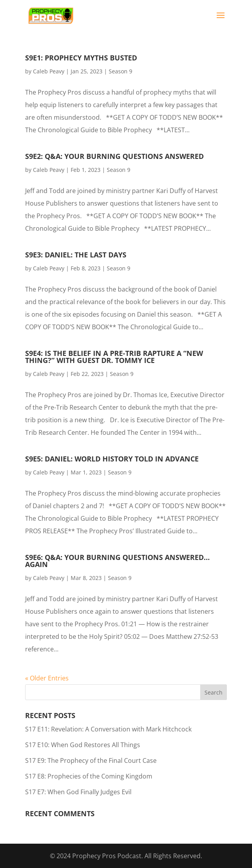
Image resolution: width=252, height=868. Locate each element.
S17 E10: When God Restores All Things (83, 745)
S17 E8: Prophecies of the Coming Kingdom (89, 776)
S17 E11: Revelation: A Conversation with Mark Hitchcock (108, 729)
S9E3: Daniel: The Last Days (76, 255)
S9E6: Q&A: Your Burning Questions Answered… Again (117, 561)
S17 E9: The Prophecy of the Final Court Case (91, 760)
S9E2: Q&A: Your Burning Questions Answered (114, 156)
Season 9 (121, 71)
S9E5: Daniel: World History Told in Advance (112, 459)
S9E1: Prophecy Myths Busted (81, 58)
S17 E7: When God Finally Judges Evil (78, 792)
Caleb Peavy (49, 71)
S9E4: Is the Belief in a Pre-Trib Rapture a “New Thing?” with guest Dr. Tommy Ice (114, 357)
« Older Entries (47, 678)
